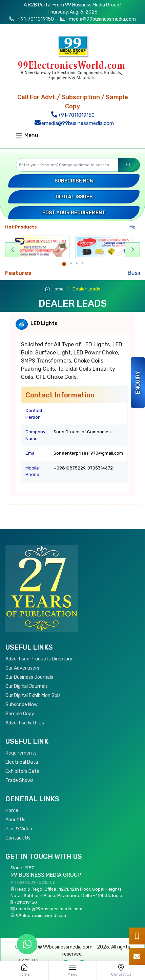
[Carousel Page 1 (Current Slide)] (64, 264)
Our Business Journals (29, 677)
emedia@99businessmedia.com (74, 123)
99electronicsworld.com (41, 916)
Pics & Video (19, 829)
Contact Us (18, 838)
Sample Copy (20, 714)
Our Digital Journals (27, 686)
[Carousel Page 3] (77, 263)
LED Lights (44, 323)
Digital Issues (74, 197)
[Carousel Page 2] (71, 263)
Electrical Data (22, 762)
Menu (27, 136)
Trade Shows (19, 780)
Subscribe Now (74, 181)
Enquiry (138, 383)
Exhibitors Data (22, 771)
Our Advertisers (22, 668)
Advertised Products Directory (39, 659)
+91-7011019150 (35, 19)
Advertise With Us (25, 723)
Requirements (21, 753)
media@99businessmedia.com (102, 19)
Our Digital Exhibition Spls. (34, 695)
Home (54, 289)
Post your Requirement (74, 213)
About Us (15, 820)
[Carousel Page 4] (82, 263)
